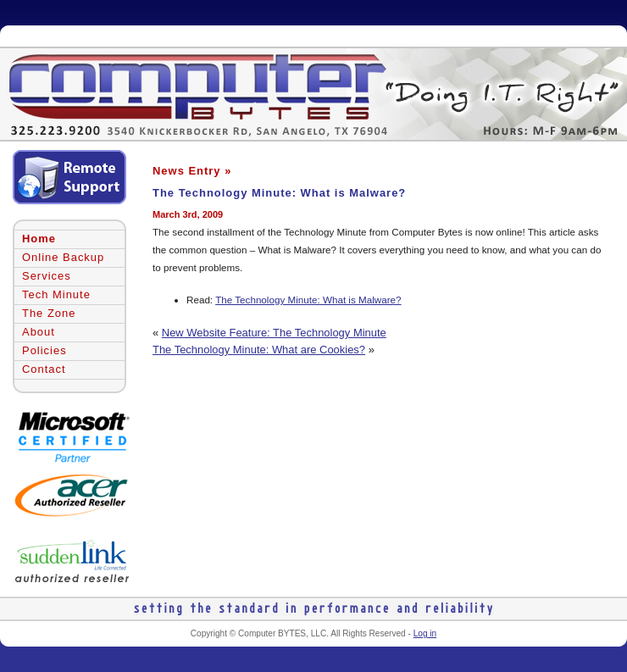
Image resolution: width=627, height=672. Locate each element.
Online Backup (63, 257)
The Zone (49, 313)
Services (47, 276)
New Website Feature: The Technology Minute (274, 333)
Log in (425, 633)
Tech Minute (56, 294)
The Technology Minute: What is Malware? (279, 193)
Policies (44, 350)
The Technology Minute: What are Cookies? (259, 350)
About (39, 332)
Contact (44, 369)
